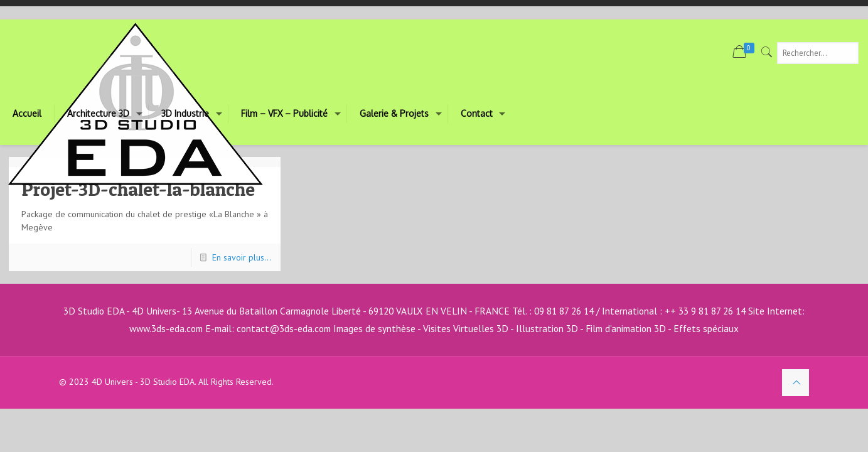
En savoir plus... (242, 257)
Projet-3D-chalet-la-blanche (138, 189)
